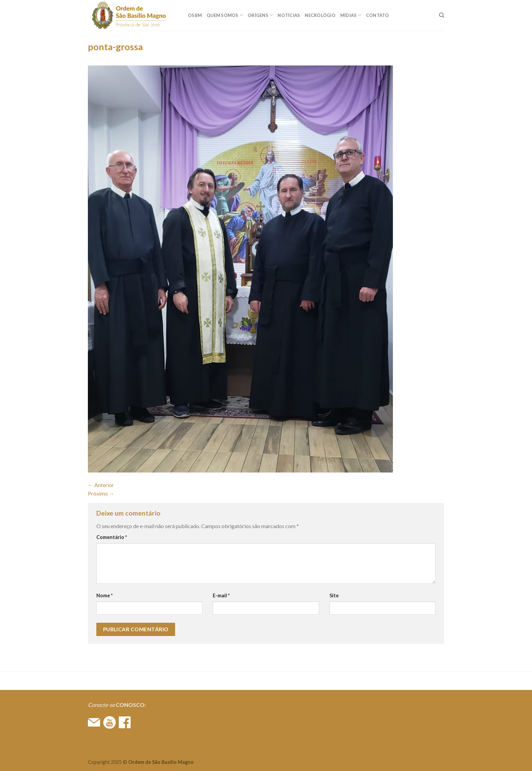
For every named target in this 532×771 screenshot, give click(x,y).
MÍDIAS (351, 15)
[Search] (442, 15)
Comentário (112, 537)
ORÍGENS (260, 15)
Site (334, 595)
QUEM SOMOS (225, 15)
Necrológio (320, 15)
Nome (104, 595)
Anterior (101, 485)
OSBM (195, 15)
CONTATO (378, 15)
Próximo (101, 493)
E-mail (221, 595)
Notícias (289, 15)
